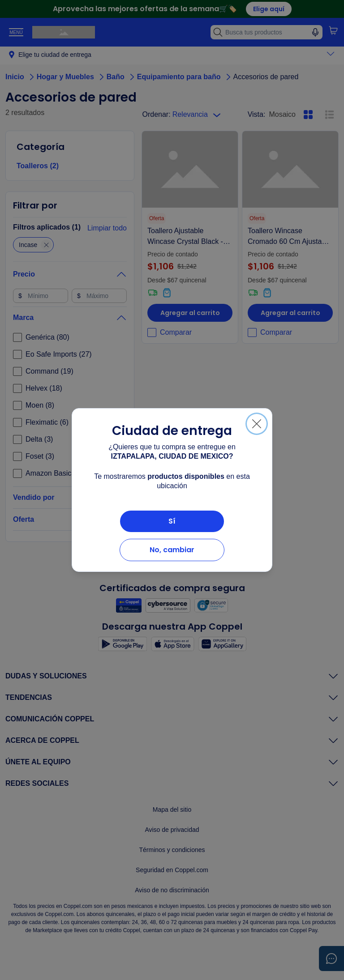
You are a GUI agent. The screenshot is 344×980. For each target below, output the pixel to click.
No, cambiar (172, 550)
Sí (172, 521)
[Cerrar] (257, 424)
